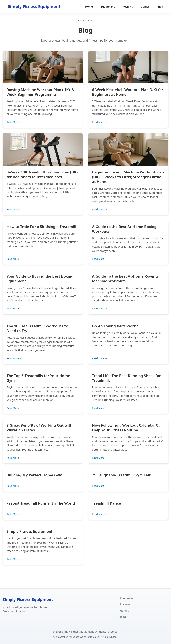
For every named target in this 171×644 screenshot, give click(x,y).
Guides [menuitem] (145, 7)
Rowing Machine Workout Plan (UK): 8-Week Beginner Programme (41, 92)
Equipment (127, 598)
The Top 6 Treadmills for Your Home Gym (38, 378)
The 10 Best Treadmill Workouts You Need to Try (39, 328)
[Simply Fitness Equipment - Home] (34, 7)
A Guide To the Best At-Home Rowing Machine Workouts (125, 279)
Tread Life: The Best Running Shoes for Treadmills (126, 378)
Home (81, 21)
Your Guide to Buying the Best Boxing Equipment (40, 279)
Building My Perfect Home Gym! (35, 475)
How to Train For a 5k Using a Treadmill (41, 227)
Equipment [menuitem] (108, 7)
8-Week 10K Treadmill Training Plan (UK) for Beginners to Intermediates (42, 174)
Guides (125, 611)
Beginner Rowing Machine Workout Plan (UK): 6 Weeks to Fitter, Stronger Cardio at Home (128, 177)
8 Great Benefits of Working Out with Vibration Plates (40, 428)
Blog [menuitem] (160, 7)
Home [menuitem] (89, 7)
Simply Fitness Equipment (30, 531)
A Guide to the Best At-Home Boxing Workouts (124, 229)
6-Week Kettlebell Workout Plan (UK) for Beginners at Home (128, 92)
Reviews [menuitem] (128, 7)
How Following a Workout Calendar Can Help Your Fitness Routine (127, 428)
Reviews (125, 604)
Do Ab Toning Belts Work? (115, 326)
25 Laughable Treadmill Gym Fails (122, 475)
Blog (123, 617)
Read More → (14, 122)
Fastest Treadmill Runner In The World (41, 503)
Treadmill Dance (107, 503)
